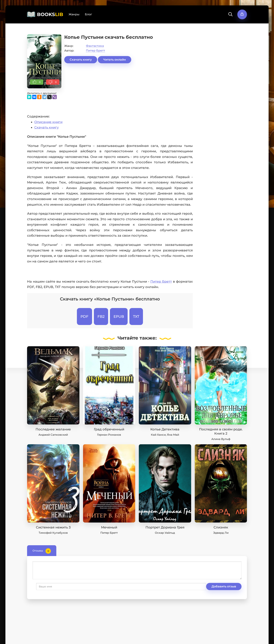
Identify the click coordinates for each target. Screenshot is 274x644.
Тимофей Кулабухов (53, 533)
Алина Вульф (221, 439)
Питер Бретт (95, 51)
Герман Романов (109, 435)
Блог (88, 14)
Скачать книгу (81, 60)
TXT (136, 317)
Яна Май (173, 435)
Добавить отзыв (50, 586)
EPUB (119, 317)
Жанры (74, 14)
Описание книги (48, 122)
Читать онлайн (115, 60)
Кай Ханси (158, 435)
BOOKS (50, 14)
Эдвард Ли (221, 533)
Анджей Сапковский (53, 435)
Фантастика (95, 46)
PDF (84, 317)
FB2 (101, 317)
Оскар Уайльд (165, 533)
